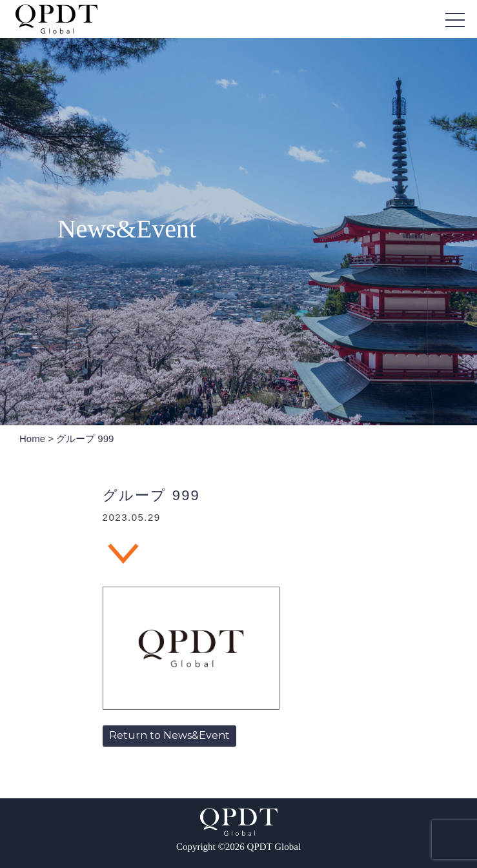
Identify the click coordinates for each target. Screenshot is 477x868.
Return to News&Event (169, 735)
